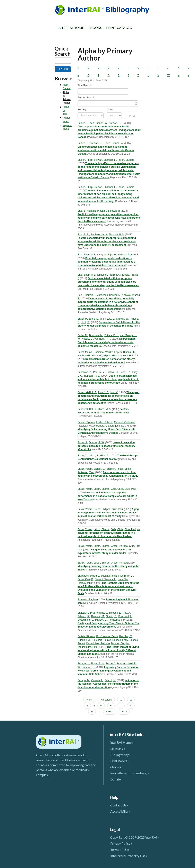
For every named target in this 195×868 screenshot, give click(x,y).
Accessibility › (120, 811)
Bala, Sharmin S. (87, 295)
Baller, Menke (85, 352)
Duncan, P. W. (97, 442)
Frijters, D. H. (112, 335)
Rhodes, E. (115, 613)
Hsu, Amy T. (126, 636)
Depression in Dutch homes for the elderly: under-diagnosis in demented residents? (107, 342)
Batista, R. (83, 613)
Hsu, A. (127, 613)
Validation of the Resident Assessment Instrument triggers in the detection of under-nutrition (108, 684)
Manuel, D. (101, 620)
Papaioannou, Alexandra (91, 426)
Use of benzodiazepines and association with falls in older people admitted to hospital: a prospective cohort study (108, 379)
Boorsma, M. (96, 335)
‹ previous (106, 700)
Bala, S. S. (83, 235)
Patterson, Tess (86, 472)
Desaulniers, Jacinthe (98, 643)
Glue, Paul (130, 489)
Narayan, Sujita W (106, 255)
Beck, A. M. (84, 680)
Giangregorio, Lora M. (118, 426)
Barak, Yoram (85, 469)
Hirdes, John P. (104, 422)
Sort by (82, 110)
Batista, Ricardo (86, 636)
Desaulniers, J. (86, 620)
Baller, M (82, 319)
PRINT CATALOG (119, 28)
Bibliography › (120, 755)
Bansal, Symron (86, 422)
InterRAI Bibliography (103, 10)
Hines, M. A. (105, 409)
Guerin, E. (112, 616)
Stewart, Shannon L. (105, 160)
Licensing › (118, 748)
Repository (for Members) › (130, 773)
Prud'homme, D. (99, 613)
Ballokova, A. (85, 372)
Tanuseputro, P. (117, 620)
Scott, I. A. (125, 372)
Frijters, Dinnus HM (125, 352)
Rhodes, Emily (120, 640)
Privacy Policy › (121, 843)
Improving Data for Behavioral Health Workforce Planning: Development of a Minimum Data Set (108, 671)
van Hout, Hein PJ (128, 356)
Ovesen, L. (97, 680)
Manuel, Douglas (120, 643)
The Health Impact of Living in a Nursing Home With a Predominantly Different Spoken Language (108, 650)
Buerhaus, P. (89, 667)
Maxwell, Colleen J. (125, 422)
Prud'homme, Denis (107, 636)
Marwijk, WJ (123, 319)
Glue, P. (105, 456)
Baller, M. (83, 335)
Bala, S (82, 211)
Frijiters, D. (109, 319)
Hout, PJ (86, 322)
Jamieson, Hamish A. (109, 295)
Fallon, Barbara (126, 160)
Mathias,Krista (109, 576)
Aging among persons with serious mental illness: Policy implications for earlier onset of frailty (108, 513)
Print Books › (119, 761)
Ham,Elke (123, 579)
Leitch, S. (94, 456)
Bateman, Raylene (88, 600)
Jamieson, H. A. (99, 235)
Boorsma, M (95, 319)
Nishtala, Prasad (96, 211)
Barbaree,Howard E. (89, 576)
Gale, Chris (117, 489)
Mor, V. (114, 392)
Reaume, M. (98, 616)
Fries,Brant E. (126, 576)
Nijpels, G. (87, 339)
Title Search (85, 85)
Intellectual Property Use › (129, 856)
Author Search (86, 98)
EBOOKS (95, 28)
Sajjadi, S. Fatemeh (104, 469)
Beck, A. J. (83, 664)
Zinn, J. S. (104, 392)
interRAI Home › (122, 742)
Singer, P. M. (97, 664)
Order (110, 110)
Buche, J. (111, 664)
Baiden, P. (83, 123)
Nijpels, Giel (110, 356)
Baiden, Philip (85, 160)
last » (124, 712)
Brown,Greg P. (85, 579)
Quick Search (63, 51)
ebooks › (116, 767)
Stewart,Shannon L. (105, 579)
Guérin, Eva (84, 640)
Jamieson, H (113, 211)
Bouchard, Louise (101, 640)
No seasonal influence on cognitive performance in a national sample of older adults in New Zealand (107, 496)
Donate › (116, 779)
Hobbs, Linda (124, 469)
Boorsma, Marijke (103, 352)
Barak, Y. (82, 456)
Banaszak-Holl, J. (87, 392)
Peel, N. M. (99, 372)
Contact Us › (119, 805)
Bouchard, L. (125, 616)
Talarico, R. (84, 616)
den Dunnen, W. (99, 123)
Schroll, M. (110, 680)
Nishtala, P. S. (117, 235)
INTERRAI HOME (71, 28)
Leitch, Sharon (102, 489)
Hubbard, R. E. (92, 376)
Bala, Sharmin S (86, 255)
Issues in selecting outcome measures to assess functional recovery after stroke (106, 446)
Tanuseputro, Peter (88, 647)
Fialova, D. (112, 372)
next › (109, 712)
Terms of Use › (120, 849)
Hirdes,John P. (85, 583)
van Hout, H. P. (103, 339)
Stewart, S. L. (116, 123)
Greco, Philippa (102, 509)
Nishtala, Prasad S (128, 255)
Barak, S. (83, 442)
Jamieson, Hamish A (108, 275)
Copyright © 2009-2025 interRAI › (135, 837)
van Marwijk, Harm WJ (90, 356)
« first (89, 700)
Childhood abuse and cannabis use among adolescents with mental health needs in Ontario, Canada (106, 150)
